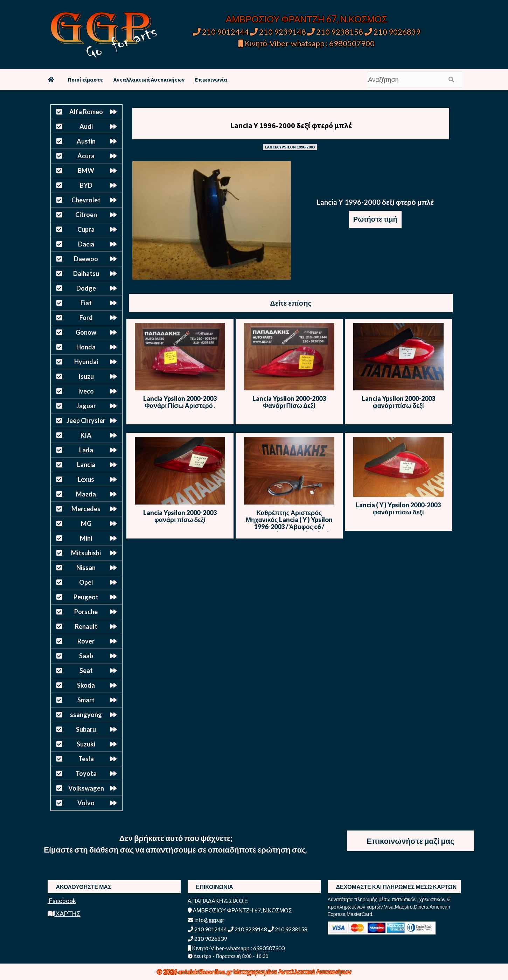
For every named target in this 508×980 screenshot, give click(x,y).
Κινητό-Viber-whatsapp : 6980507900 (307, 43)
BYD (86, 185)
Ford (86, 318)
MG (86, 523)
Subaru (86, 729)
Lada (86, 450)
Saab (86, 656)
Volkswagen (86, 788)
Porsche (86, 612)
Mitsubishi (86, 553)
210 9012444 (221, 32)
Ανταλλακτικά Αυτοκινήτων (149, 79)
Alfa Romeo (86, 112)
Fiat (86, 303)
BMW (86, 171)
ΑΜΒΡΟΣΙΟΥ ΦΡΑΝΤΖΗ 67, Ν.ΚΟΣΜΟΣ (307, 19)
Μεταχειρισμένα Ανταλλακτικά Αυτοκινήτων (293, 972)
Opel (86, 582)
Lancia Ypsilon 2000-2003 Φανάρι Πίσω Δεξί (289, 402)
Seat (86, 670)
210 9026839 (392, 32)
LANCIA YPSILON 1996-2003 (290, 147)
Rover (86, 641)
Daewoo (86, 259)
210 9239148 (278, 32)
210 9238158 (336, 32)
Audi (86, 126)
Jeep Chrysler (86, 421)
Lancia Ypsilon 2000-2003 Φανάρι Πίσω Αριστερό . (180, 402)
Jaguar (86, 406)
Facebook (62, 901)
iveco (86, 391)
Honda (86, 347)
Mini (86, 538)
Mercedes (86, 509)
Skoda (86, 685)
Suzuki (86, 744)
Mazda (86, 494)
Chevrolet (86, 200)
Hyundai (86, 362)
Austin (86, 141)
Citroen (86, 215)
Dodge (86, 288)
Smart (86, 700)
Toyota (86, 773)
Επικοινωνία (211, 79)
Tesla (86, 759)
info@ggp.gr (206, 920)
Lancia (86, 465)
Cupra (86, 229)
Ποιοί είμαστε (85, 79)
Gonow (86, 332)
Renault (86, 626)
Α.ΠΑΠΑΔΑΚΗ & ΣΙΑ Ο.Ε (218, 901)
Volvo (86, 803)
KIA (86, 435)
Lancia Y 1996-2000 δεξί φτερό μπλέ (291, 125)
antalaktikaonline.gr (206, 972)
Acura (86, 156)
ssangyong (86, 715)
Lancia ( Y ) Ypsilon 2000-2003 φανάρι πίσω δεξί (398, 508)
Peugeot (86, 597)
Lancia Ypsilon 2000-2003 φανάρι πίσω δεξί (398, 402)
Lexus (86, 479)
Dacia (86, 244)
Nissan (86, 568)
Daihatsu (86, 273)
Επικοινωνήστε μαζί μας (410, 841)
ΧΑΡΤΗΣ (64, 913)
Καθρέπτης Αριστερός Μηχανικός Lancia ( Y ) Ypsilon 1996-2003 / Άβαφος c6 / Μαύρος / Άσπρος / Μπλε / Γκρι (289, 527)
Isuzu (86, 376)
